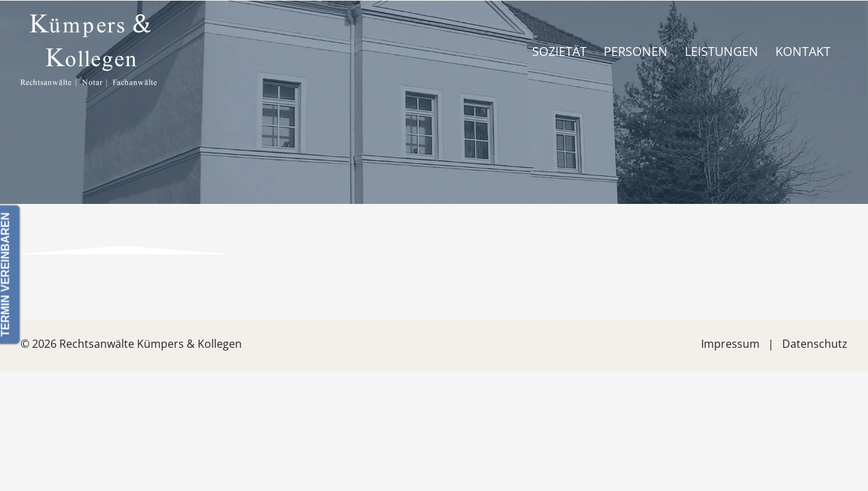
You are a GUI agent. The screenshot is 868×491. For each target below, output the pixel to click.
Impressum (730, 344)
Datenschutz (815, 344)
